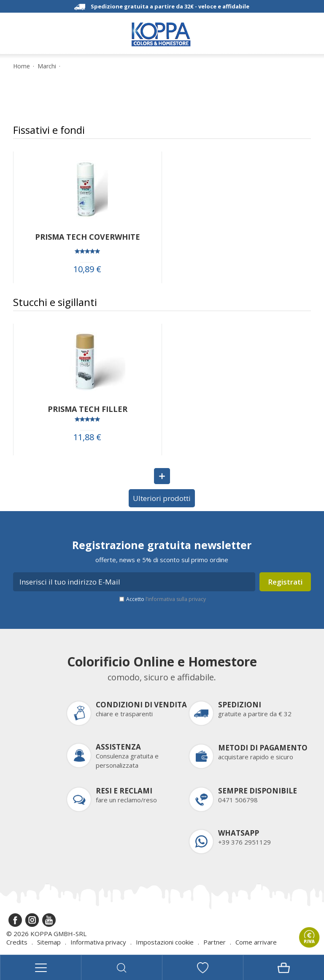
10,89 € (87, 269)
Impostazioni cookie (165, 942)
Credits (17, 942)
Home (22, 66)
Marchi (47, 66)
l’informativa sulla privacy (176, 599)
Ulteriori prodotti (162, 498)
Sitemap (49, 942)
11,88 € (87, 437)
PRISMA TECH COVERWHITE (88, 237)
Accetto (166, 599)
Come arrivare (256, 942)
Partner (215, 942)
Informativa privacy (98, 942)
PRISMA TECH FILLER (88, 409)
